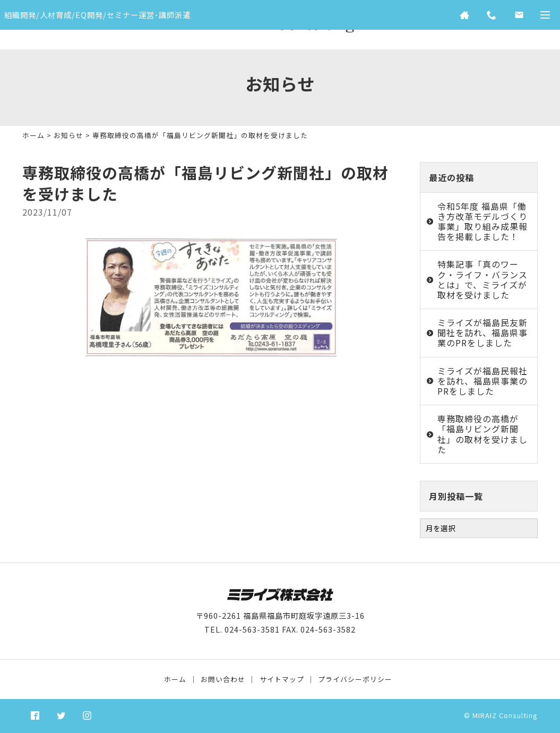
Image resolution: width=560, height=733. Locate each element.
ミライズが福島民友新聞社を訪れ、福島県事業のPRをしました (483, 333)
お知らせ (68, 135)
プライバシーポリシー (355, 679)
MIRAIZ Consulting (505, 715)
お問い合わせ (223, 679)
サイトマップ (282, 679)
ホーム (33, 135)
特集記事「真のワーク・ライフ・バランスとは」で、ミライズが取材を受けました (483, 279)
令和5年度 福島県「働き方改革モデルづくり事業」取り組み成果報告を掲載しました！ (483, 221)
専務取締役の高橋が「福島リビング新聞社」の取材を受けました (483, 434)
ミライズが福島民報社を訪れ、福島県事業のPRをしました (483, 381)
